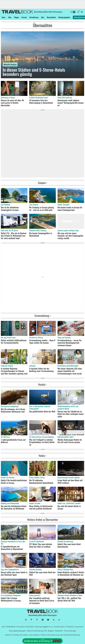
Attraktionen (34, 17)
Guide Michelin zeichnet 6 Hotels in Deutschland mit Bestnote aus (71, 574)
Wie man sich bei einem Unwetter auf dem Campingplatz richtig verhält (70, 236)
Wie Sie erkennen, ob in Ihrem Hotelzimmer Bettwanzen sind (13, 410)
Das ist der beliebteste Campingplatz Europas (10, 209)
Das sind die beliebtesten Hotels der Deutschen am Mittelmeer (14, 507)
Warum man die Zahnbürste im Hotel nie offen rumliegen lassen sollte (71, 414)
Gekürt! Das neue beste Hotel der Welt (42, 574)
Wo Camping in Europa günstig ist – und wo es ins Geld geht (42, 209)
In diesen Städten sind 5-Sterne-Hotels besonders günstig (34, 72)
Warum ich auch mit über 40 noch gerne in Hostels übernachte (12, 103)
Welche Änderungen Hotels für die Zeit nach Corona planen (70, 441)
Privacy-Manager (70, 631)
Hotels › (43, 456)
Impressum (79, 627)
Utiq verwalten (34, 635)
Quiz (43, 17)
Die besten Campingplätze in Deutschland (41, 234)
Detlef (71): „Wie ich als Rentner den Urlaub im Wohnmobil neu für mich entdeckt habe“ (14, 236)
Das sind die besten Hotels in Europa (69, 507)
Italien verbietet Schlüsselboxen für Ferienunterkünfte (14, 342)
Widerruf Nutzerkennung (50, 635)
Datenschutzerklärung (35, 631)
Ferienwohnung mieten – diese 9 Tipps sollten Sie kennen (42, 342)
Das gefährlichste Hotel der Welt (42, 411)
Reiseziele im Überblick (25, 627)
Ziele (10, 17)
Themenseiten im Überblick (64, 627)
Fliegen (16, 17)
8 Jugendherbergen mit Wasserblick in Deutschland (12, 548)
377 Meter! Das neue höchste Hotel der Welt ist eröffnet (41, 545)
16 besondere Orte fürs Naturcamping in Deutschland (41, 102)
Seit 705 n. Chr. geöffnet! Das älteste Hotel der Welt (69, 599)
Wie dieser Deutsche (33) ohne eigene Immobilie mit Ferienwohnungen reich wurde (70, 371)
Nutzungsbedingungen (17, 631)
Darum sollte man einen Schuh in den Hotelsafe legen (14, 574)
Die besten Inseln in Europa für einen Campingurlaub (70, 209)
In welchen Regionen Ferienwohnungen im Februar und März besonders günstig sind (14, 371)
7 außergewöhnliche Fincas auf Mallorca (13, 441)
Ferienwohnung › (43, 316)
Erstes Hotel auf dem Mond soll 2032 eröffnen (70, 482)
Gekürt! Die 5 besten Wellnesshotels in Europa (11, 599)
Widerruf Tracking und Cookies (17, 635)
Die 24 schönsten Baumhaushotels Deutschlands (41, 482)
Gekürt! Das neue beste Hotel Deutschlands (69, 545)
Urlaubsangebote (64, 17)
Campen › (43, 183)
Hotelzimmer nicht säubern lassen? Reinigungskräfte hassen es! (71, 103)
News (4, 17)
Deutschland (51, 17)
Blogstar (51, 631)
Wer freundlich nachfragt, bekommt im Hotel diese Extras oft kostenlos (42, 601)
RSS (46, 631)
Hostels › (42, 384)
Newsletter (59, 631)
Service (24, 17)
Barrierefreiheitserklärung (70, 635)
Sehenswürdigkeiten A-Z (44, 627)
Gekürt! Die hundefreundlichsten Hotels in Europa (14, 482)
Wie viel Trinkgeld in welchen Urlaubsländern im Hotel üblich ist (42, 442)
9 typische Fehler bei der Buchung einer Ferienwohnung (41, 370)
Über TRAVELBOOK (9, 627)
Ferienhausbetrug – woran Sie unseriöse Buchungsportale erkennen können (70, 343)
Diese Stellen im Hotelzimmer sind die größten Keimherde (41, 507)
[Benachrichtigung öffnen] (78, 12)
